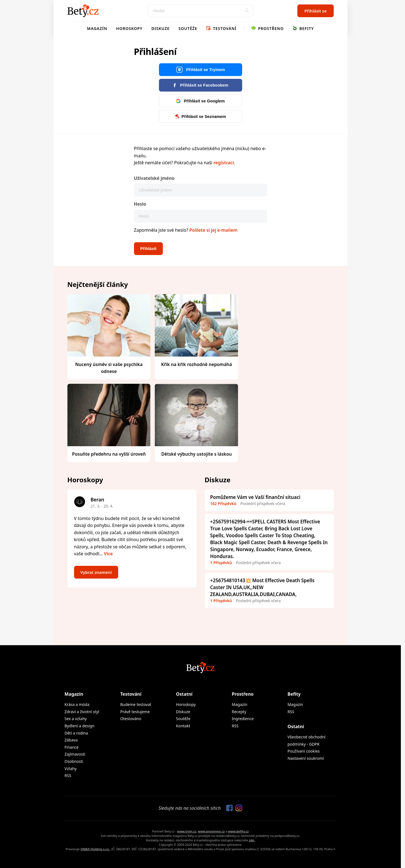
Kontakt (183, 726)
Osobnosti (74, 761)
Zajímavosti (75, 754)
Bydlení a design (80, 726)
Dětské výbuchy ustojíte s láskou (196, 454)
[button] (247, 11)
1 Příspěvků (221, 563)
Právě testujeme (135, 712)
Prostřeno (268, 28)
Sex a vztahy (76, 719)
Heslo (140, 204)
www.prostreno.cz (211, 831)
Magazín (97, 28)
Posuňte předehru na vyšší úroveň (109, 454)
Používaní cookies (304, 751)
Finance (72, 747)
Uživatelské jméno (154, 178)
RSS (68, 775)
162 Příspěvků (223, 504)
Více (108, 554)
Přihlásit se (315, 11)
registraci (223, 163)
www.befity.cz (238, 831)
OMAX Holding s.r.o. (95, 849)
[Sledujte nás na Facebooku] (228, 808)
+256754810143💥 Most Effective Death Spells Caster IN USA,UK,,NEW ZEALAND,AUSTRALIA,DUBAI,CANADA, (262, 587)
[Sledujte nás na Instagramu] (237, 808)
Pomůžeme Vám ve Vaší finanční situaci (255, 497)
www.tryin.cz (187, 831)
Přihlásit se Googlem (200, 101)
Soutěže (188, 28)
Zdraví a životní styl (82, 712)
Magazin (295, 704)
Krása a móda (77, 704)
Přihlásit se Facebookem (200, 85)
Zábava (71, 740)
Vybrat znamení (97, 572)
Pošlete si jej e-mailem (214, 230)
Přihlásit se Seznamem (200, 116)
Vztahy (71, 769)
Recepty (239, 712)
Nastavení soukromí (306, 758)
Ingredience (243, 719)
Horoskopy (129, 28)
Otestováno (131, 719)
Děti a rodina (76, 733)
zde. (252, 840)
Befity (303, 28)
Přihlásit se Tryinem (200, 70)
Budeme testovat (136, 704)
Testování (221, 28)
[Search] (201, 11)
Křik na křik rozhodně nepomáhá (197, 364)
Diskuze (161, 28)
